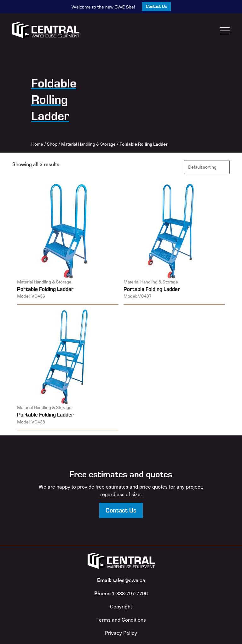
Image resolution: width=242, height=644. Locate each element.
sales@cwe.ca (121, 580)
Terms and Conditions (121, 619)
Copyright (121, 606)
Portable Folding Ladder (45, 289)
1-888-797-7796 (121, 593)
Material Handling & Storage (88, 144)
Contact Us (156, 6)
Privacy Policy (121, 633)
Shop (52, 144)
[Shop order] (207, 167)
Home (37, 144)
